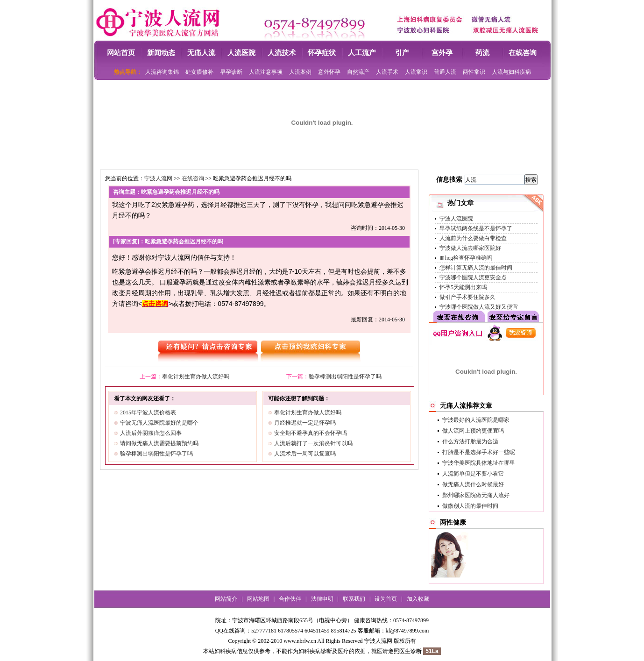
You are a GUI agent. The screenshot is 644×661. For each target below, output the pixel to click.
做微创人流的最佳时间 (470, 506)
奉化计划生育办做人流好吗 (196, 377)
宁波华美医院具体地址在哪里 (479, 463)
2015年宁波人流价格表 (148, 412)
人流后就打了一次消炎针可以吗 (313, 443)
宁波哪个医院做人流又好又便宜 (479, 307)
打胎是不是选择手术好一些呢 (479, 452)
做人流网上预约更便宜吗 (473, 431)
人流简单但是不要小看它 (473, 474)
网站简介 (226, 599)
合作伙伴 (290, 599)
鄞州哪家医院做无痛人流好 (476, 495)
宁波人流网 (158, 178)
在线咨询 (193, 178)
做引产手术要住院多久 (467, 297)
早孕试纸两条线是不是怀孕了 (476, 228)
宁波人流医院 (456, 219)
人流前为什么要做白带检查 (473, 238)
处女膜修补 (199, 72)
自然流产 (358, 72)
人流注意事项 (266, 72)
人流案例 (300, 72)
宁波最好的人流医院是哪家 (476, 420)
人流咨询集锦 (162, 72)
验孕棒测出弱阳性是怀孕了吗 (345, 377)
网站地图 (258, 599)
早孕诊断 (231, 72)
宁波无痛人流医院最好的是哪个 (159, 423)
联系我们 (354, 599)
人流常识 (416, 72)
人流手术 (387, 72)
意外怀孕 (329, 72)
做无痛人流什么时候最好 (473, 484)
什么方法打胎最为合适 (470, 441)
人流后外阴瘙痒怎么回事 (151, 433)
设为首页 (386, 599)
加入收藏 (418, 599)
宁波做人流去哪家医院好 (470, 248)
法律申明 (322, 599)
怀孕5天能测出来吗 (463, 287)
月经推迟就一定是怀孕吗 (305, 423)
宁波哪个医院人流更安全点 (473, 277)
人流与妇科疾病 (511, 72)
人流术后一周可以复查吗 (305, 454)
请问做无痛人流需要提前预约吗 (159, 443)
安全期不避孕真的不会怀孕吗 (311, 433)
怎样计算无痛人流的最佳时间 (476, 268)
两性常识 (474, 72)
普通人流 (445, 72)
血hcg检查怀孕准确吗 (466, 258)
